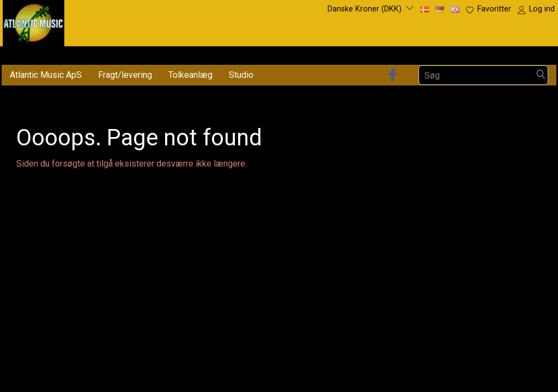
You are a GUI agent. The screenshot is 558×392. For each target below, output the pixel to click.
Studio (241, 75)
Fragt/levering (125, 75)
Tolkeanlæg (190, 75)
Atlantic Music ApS (46, 75)
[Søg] (541, 75)
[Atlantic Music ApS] (34, 21)
